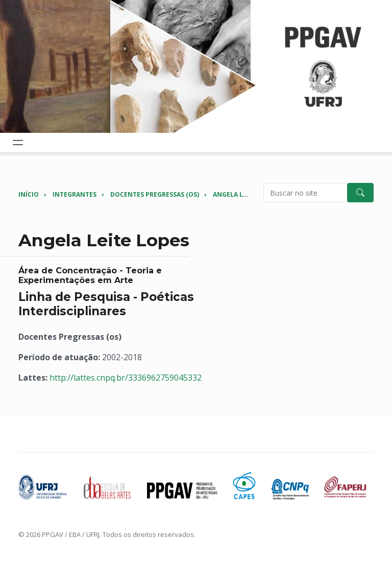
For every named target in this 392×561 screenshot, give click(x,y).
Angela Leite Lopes (245, 194)
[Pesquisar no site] (305, 193)
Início (29, 194)
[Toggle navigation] (18, 143)
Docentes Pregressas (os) (155, 194)
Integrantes (75, 194)
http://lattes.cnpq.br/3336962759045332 (126, 378)
